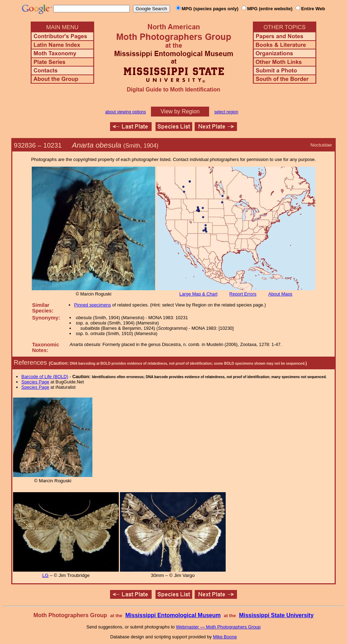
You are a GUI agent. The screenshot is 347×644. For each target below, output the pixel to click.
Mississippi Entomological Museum (173, 615)
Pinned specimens (93, 305)
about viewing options (125, 112)
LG (45, 575)
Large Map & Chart (199, 294)
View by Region (180, 111)
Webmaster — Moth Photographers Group (218, 627)
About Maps (280, 294)
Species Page (35, 382)
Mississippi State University (276, 615)
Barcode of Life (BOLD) (45, 377)
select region (226, 112)
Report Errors (243, 294)
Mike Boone (225, 637)
